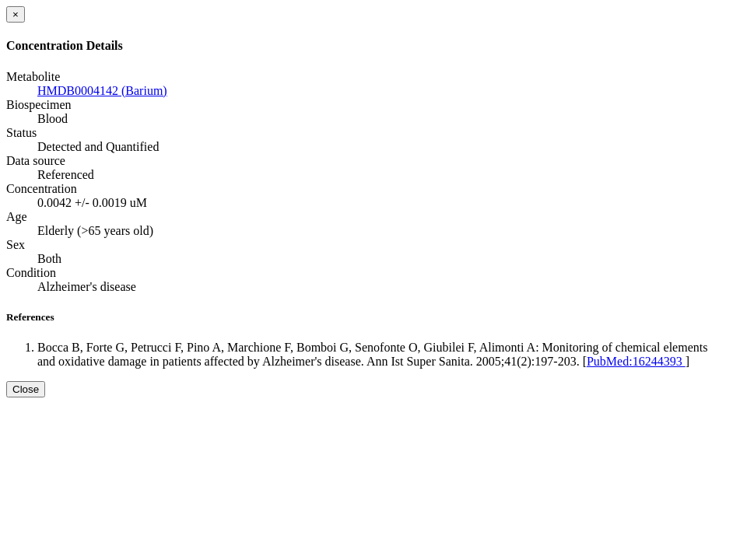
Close (26, 389)
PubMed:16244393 (636, 361)
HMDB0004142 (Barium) (102, 91)
